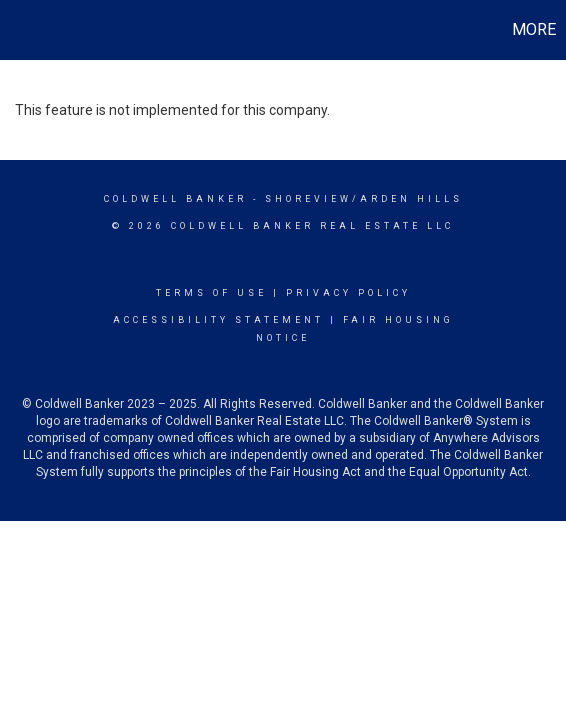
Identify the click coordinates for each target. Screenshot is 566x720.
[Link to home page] (18, 30)
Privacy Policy (348, 293)
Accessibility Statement (218, 320)
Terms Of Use (211, 293)
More (534, 29)
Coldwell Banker (175, 199)
